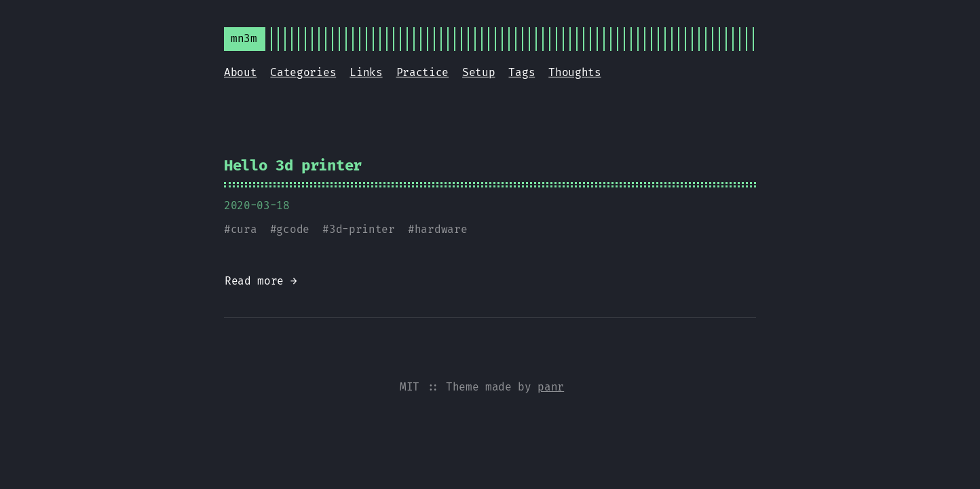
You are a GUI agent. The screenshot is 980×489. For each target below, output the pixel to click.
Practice (422, 72)
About (240, 72)
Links (366, 72)
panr (551, 387)
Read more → (261, 281)
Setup (478, 72)
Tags (522, 72)
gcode (293, 229)
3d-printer (362, 229)
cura (244, 229)
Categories (303, 72)
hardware (441, 229)
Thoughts (574, 72)
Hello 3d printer (293, 165)
